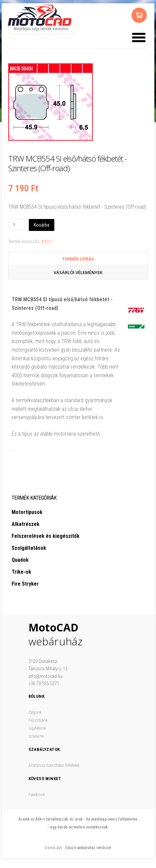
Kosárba (42, 225)
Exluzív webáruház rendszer (88, 848)
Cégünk (35, 712)
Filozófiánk (38, 720)
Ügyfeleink (37, 728)
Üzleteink (36, 736)
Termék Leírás (78, 259)
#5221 (47, 241)
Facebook (37, 795)
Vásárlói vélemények (78, 272)
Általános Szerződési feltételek (54, 765)
